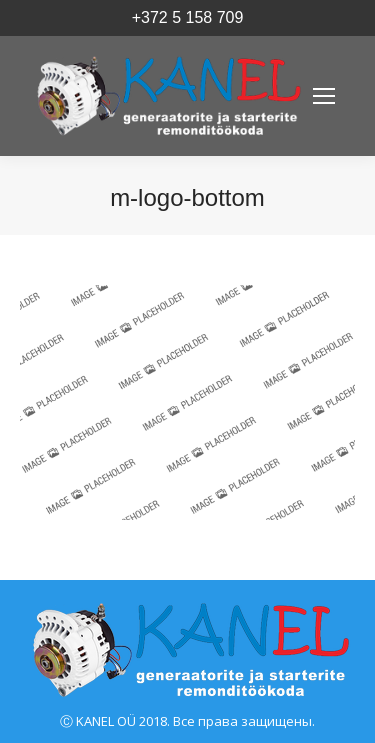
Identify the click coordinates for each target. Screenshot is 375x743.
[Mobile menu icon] (324, 96)
